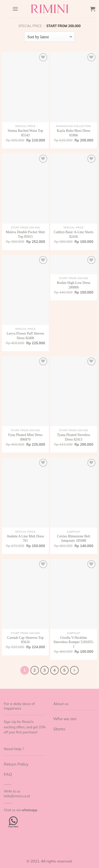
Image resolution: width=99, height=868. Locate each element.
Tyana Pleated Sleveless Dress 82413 (74, 437)
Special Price (30, 26)
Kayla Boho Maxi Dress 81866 (74, 133)
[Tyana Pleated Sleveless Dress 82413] (74, 391)
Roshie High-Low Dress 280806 (74, 285)
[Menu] (15, 9)
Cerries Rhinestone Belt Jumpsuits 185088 (74, 539)
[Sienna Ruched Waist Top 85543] (25, 87)
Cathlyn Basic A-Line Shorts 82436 (74, 234)
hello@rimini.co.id (17, 796)
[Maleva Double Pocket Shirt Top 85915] (25, 188)
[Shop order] (49, 37)
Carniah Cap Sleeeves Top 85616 (25, 640)
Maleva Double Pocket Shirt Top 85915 (25, 234)
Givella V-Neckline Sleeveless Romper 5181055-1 (73, 642)
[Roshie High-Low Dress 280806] (74, 264)
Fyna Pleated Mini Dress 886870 (26, 437)
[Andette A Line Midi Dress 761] (25, 493)
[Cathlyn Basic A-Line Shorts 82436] (74, 188)
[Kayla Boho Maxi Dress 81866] (74, 87)
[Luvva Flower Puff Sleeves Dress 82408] (25, 290)
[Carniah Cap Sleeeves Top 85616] (25, 594)
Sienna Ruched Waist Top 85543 (25, 133)
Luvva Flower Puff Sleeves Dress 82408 (25, 336)
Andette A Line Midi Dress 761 (25, 539)
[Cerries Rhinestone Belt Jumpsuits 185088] (74, 493)
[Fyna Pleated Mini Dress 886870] (25, 391)
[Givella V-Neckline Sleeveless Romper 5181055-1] (74, 594)
